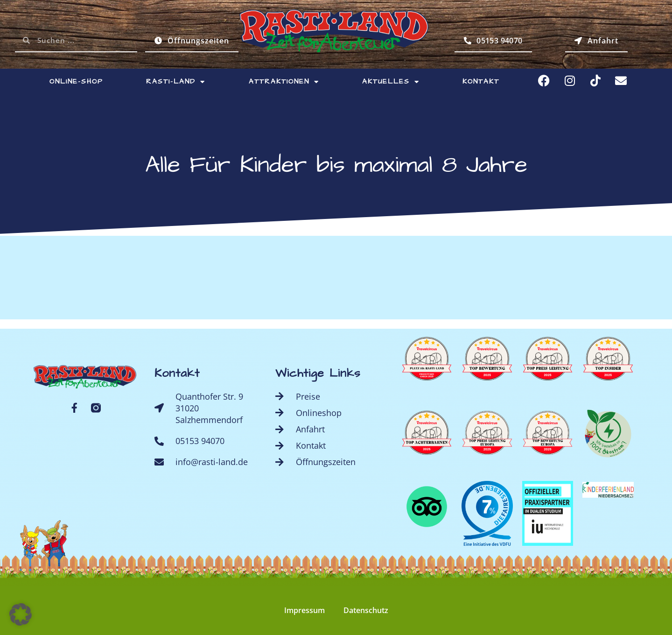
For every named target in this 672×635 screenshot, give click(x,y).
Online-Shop (76, 81)
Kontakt (481, 81)
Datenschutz (366, 610)
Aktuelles (391, 82)
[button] (21, 614)
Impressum (304, 610)
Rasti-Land (176, 82)
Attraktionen (284, 82)
